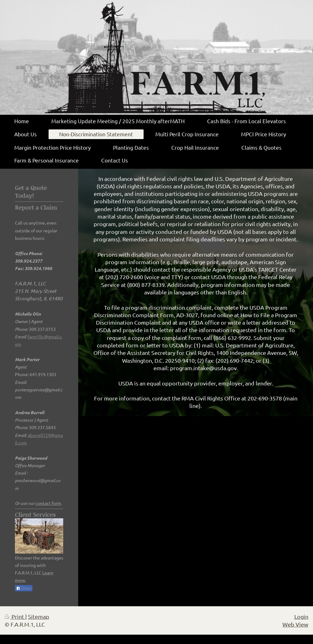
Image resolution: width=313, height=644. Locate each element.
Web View (295, 624)
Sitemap (39, 616)
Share (24, 588)
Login (301, 616)
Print (15, 616)
